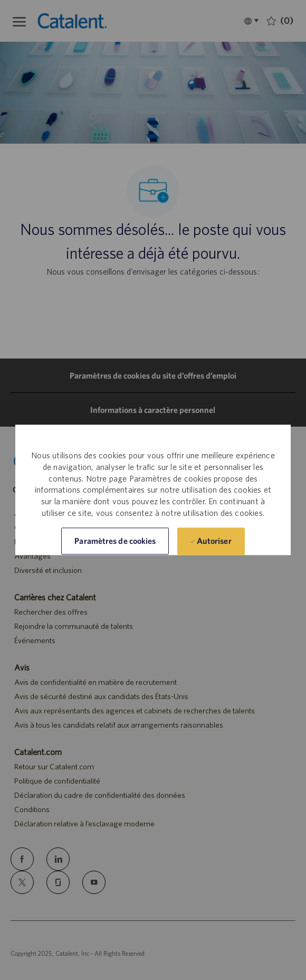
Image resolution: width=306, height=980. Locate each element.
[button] (115, 541)
